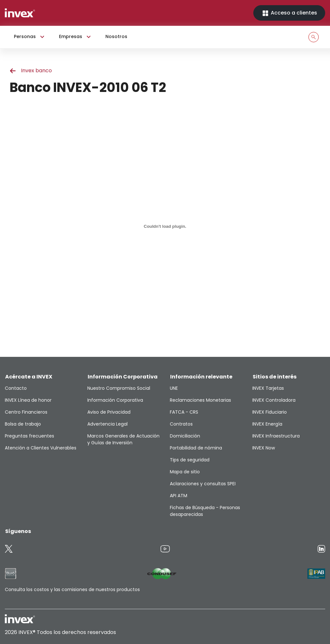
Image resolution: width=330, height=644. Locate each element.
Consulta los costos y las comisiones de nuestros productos (72, 589)
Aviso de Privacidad (109, 412)
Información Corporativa (115, 400)
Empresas (76, 37)
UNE (174, 388)
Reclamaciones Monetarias (200, 400)
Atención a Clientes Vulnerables (41, 448)
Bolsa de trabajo (23, 424)
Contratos (181, 424)
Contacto (16, 388)
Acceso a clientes (289, 13)
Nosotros (116, 36)
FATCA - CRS (184, 412)
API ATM (179, 496)
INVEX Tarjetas (268, 388)
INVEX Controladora (274, 400)
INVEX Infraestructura (276, 436)
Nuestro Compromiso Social (119, 388)
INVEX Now (264, 448)
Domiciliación (185, 436)
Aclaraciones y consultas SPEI (203, 484)
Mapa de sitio (185, 472)
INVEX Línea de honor (28, 400)
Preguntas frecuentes (29, 436)
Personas (30, 37)
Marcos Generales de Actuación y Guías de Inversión (123, 439)
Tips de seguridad (190, 460)
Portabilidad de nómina (196, 448)
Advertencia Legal (107, 424)
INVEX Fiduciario (270, 412)
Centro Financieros (26, 412)
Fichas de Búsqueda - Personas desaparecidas (205, 511)
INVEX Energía (267, 424)
